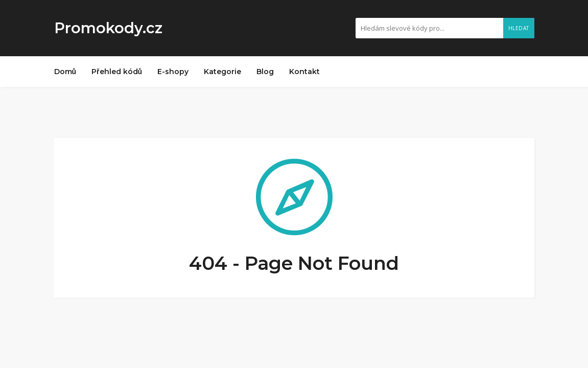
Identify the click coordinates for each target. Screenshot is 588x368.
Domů (65, 72)
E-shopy (173, 72)
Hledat (519, 28)
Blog (265, 72)
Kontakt (304, 72)
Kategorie (222, 72)
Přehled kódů (117, 72)
